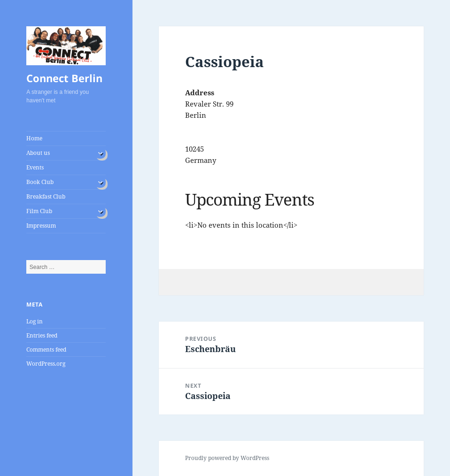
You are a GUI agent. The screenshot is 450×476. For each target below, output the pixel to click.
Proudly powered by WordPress (227, 458)
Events (35, 167)
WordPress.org (46, 364)
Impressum (41, 226)
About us (38, 153)
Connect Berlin (64, 78)
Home (34, 138)
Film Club (39, 211)
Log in (35, 321)
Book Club (40, 182)
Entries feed (42, 335)
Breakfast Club (46, 196)
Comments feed (46, 349)
